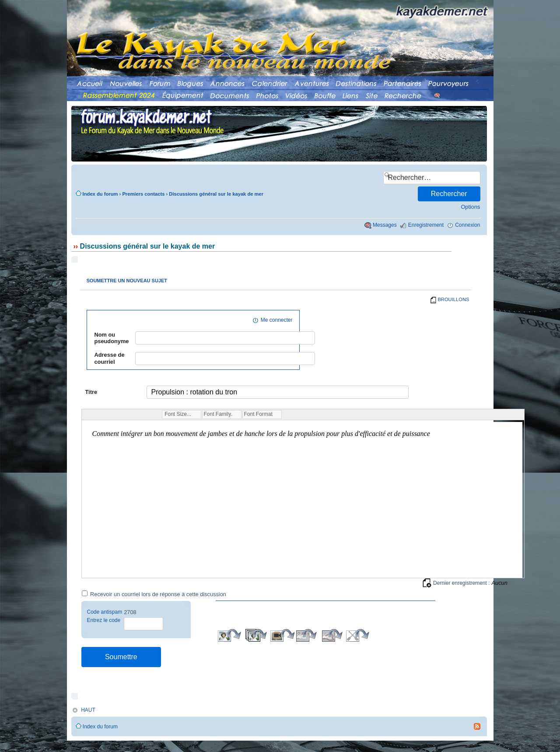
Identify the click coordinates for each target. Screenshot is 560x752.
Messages (385, 225)
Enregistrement (426, 225)
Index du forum (100, 194)
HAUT (88, 710)
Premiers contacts (143, 194)
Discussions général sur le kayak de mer (216, 194)
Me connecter (277, 320)
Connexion (467, 225)
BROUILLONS (453, 299)
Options (470, 207)
